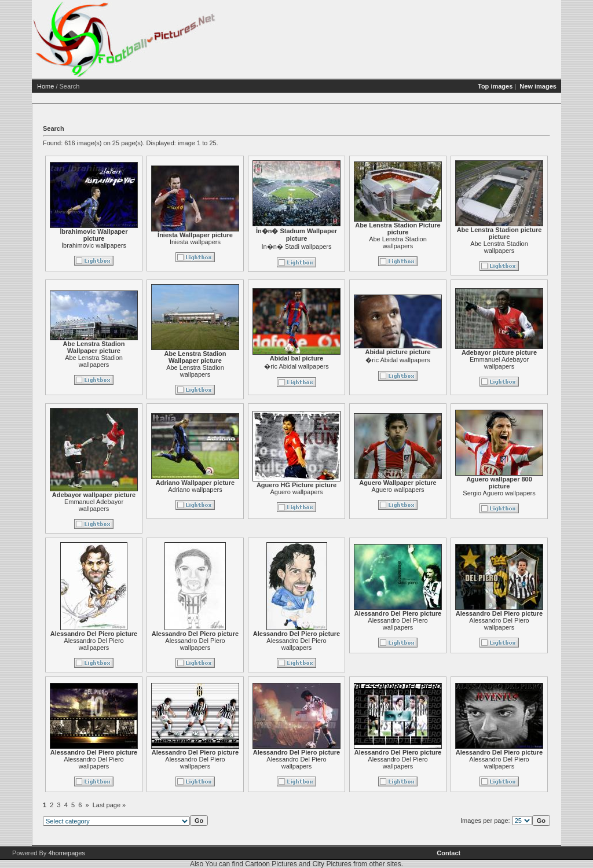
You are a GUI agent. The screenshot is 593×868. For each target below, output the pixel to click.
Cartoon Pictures (271, 864)
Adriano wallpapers (195, 490)
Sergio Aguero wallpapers (499, 493)
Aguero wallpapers (296, 492)
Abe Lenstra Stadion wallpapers (398, 242)
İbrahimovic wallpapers (94, 245)
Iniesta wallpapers (195, 242)
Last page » (109, 805)
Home (45, 86)
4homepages (67, 853)
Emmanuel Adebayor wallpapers (499, 363)
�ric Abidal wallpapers (296, 366)
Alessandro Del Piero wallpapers (94, 644)
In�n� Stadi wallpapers (296, 247)
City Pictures (332, 864)
